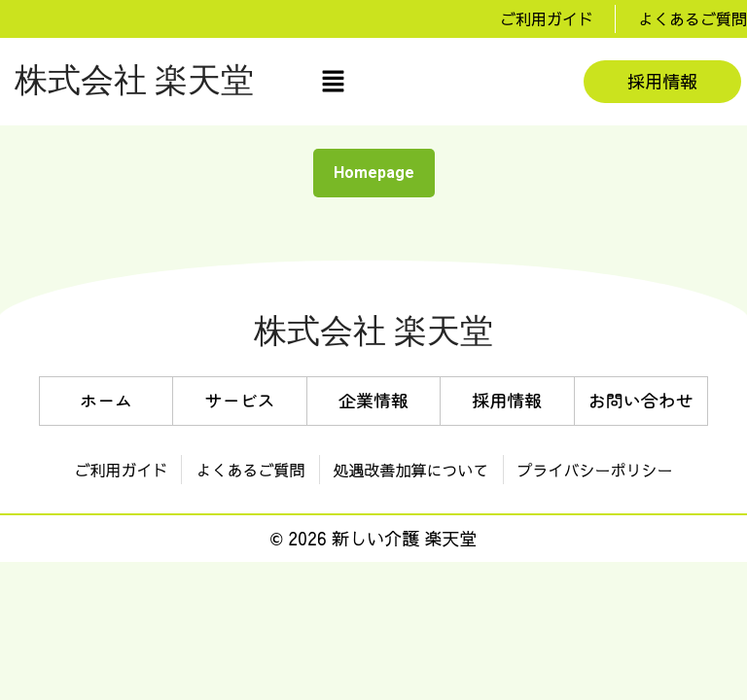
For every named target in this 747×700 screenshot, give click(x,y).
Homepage (382, 168)
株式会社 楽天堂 (134, 82)
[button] (333, 82)
